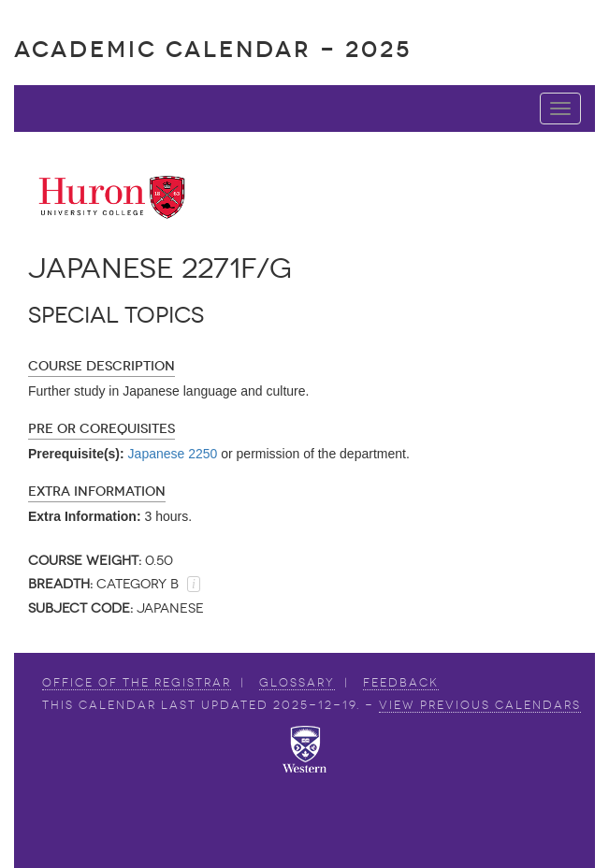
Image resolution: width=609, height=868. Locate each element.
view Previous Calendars (480, 705)
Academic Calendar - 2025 (213, 49)
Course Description (101, 366)
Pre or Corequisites (101, 429)
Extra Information (97, 492)
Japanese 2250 (173, 454)
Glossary (297, 683)
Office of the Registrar (137, 683)
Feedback (401, 683)
